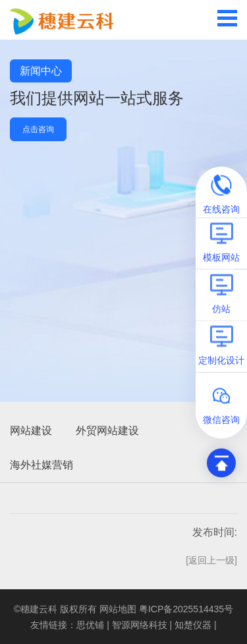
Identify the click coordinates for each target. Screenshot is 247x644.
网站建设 (31, 431)
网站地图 (118, 609)
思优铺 (90, 625)
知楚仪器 (193, 625)
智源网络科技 (140, 625)
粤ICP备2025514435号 (186, 609)
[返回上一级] (211, 560)
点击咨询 (38, 129)
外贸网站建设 (107, 431)
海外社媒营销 (41, 465)
